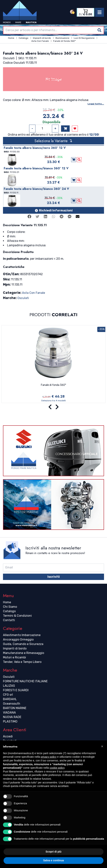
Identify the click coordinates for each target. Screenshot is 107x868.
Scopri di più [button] (53, 852)
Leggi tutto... (96, 104)
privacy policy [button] (49, 757)
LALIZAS (9, 686)
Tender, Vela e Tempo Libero (22, 662)
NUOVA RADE (12, 717)
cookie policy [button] (57, 768)
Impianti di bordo (15, 648)
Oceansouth (12, 704)
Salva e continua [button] (53, 860)
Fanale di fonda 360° (53, 385)
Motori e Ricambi (14, 657)
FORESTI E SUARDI (16, 690)
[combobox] (53, 30)
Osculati (23, 298)
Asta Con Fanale (34, 293)
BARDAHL (10, 699)
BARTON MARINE (15, 708)
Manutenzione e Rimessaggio (24, 653)
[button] (102, 746)
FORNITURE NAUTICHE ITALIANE (25, 681)
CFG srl (8, 695)
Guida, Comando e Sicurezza (23, 644)
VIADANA (9, 713)
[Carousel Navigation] (53, 407)
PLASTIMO (10, 721)
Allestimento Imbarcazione (22, 635)
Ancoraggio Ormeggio (18, 639)
